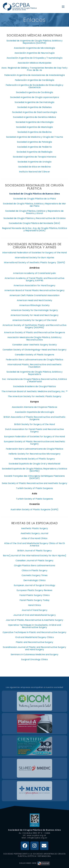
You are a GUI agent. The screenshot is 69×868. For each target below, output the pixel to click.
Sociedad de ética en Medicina (35, 167)
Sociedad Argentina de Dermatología (34, 102)
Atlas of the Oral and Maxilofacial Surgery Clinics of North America (35, 544)
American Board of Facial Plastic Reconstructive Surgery (34, 290)
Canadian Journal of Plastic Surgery (34, 561)
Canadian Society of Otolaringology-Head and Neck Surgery (34, 350)
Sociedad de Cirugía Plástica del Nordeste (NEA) (34, 223)
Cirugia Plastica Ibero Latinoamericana (34, 565)
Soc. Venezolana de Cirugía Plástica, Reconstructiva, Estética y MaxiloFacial (34, 380)
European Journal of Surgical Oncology (34, 585)
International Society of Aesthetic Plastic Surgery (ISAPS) (35, 262)
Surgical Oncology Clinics (34, 659)
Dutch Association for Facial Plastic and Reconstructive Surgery (34, 430)
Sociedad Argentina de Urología (34, 162)
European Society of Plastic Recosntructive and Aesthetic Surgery (35, 443)
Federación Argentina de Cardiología (35, 80)
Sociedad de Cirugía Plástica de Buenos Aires (34, 830)
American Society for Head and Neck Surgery (35, 315)
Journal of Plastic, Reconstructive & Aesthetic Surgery (34, 620)
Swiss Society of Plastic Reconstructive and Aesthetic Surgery (34, 483)
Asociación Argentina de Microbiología (34, 48)
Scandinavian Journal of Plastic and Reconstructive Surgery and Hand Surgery (34, 648)
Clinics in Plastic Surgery (34, 570)
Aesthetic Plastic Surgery (35, 528)
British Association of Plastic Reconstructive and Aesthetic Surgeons (34, 418)
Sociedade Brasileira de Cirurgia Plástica (34, 386)
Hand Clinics (35, 605)
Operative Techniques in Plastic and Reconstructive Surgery (34, 632)
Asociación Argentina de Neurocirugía (35, 53)
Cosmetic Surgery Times (35, 575)
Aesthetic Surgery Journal (34, 533)
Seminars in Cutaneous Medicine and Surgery (35, 654)
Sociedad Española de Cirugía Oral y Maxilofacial (34, 464)
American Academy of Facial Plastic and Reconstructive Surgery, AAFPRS (35, 279)
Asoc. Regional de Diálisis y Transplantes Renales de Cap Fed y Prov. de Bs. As (34, 69)
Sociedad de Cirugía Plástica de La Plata (34, 199)
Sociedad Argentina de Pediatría (34, 147)
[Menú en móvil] (63, 6)
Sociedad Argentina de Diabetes (34, 107)
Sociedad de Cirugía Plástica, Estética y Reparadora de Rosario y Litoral (34, 212)
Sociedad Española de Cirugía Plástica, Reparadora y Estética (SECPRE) (35, 470)
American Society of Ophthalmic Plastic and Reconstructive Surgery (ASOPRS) (34, 326)
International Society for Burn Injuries (35, 258)
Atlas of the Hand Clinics (34, 538)
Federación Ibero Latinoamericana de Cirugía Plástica (34, 360)
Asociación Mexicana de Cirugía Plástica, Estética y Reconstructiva (34, 339)
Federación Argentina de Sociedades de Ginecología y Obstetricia (34, 86)
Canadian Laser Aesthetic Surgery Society (34, 345)
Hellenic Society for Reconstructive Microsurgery (34, 454)
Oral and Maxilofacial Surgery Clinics (34, 637)
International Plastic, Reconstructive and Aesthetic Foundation (34, 366)
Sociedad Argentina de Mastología (34, 127)
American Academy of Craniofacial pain (34, 273)
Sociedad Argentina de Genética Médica (34, 117)
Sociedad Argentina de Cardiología (35, 92)
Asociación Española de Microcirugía (34, 412)
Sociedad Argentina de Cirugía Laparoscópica (34, 97)
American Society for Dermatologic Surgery (34, 310)
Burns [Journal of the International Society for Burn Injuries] (35, 556)
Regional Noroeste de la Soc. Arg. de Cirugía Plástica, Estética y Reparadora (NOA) (35, 229)
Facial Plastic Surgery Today (34, 600)
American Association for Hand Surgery (34, 285)
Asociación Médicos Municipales (35, 63)
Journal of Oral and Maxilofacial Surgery (34, 615)
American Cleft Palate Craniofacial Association (34, 295)
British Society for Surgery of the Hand (34, 424)
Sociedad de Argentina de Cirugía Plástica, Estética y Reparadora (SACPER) (34, 42)
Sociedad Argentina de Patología (34, 142)
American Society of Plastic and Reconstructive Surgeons (35, 332)
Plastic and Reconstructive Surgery (34, 642)
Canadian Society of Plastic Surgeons (35, 355)
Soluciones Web (35, 863)
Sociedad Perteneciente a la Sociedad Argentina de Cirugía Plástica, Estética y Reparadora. (34, 855)
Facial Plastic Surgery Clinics (34, 595)
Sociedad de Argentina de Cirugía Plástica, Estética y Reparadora (34, 373)
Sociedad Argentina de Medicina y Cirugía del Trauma (34, 137)
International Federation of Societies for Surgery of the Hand (34, 253)
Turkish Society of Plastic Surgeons (34, 488)
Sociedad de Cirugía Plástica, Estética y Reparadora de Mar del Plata (34, 205)
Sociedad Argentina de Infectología (34, 122)
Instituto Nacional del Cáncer (35, 172)
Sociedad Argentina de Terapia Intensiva (34, 157)
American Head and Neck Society (35, 300)
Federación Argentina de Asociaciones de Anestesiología (34, 75)
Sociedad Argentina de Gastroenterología (34, 112)
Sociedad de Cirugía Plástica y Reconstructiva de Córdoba (34, 218)
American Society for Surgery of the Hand (35, 320)
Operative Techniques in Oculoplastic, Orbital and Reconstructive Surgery (35, 626)
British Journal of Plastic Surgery (34, 551)
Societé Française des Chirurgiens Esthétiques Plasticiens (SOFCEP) (34, 477)
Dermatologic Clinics (35, 580)
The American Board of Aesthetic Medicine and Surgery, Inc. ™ (34, 391)
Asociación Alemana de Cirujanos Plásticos (34, 407)
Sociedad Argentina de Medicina (35, 132)
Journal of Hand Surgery (34, 610)
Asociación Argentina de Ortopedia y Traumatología (34, 58)
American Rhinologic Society (34, 305)
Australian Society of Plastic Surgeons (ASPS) (34, 509)
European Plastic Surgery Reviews (34, 590)
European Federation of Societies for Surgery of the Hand (35, 437)
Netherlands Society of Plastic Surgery (34, 459)
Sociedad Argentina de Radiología (34, 152)
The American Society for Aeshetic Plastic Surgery (35, 396)
